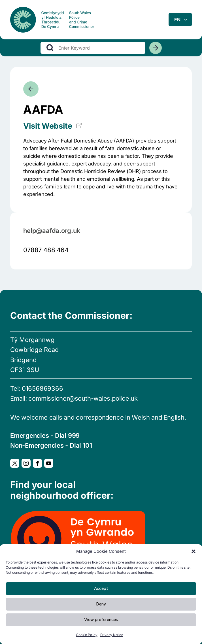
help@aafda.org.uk (52, 231)
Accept (101, 588)
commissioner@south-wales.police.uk (83, 398)
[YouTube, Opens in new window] (49, 463)
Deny (101, 604)
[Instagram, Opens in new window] (26, 463)
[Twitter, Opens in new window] (15, 463)
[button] (194, 551)
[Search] (156, 48)
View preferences (101, 620)
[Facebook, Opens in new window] (37, 463)
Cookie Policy (87, 635)
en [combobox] (177, 20)
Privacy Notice (112, 635)
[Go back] (31, 89)
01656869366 (42, 388)
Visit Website (53, 126)
